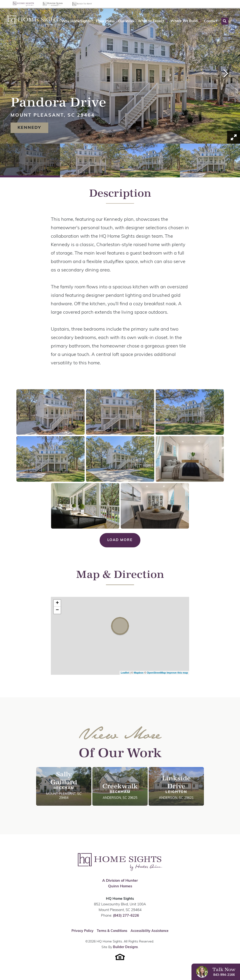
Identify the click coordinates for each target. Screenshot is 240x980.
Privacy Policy (82, 931)
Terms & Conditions (112, 931)
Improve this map (177, 673)
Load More (120, 540)
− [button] (57, 610)
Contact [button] (211, 21)
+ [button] (57, 603)
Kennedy (29, 128)
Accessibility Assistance (150, 931)
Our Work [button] (126, 21)
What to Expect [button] (151, 21)
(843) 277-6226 (126, 916)
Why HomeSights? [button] (77, 21)
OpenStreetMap (156, 673)
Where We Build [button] (184, 21)
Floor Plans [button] (105, 21)
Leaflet (125, 673)
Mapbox (139, 673)
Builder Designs (125, 947)
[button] (152, 21)
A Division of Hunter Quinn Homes (120, 884)
